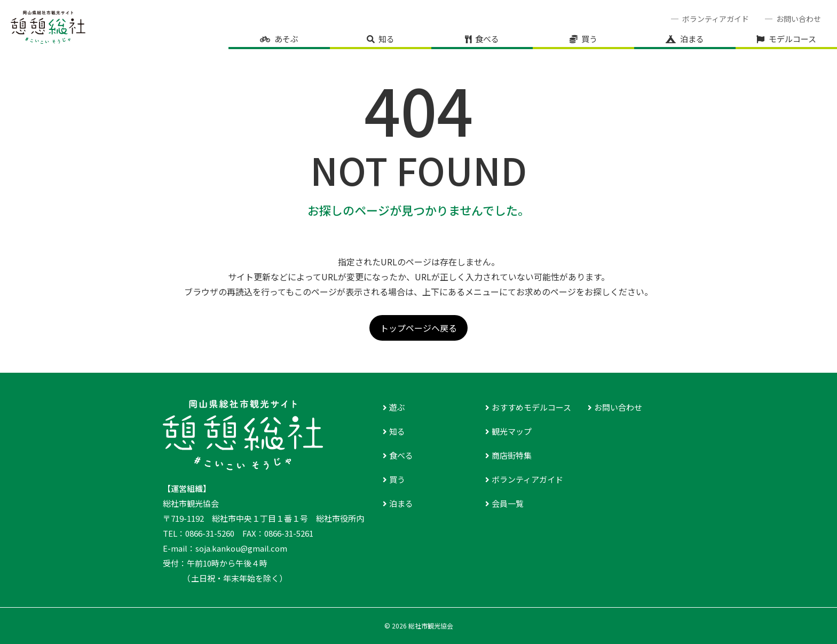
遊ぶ (397, 407)
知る (386, 39)
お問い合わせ (799, 19)
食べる (487, 39)
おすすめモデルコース (531, 407)
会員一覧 (508, 503)
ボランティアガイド (716, 19)
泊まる (692, 39)
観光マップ (512, 431)
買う (589, 39)
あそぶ (286, 39)
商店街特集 (512, 455)
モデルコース (792, 39)
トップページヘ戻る (418, 328)
